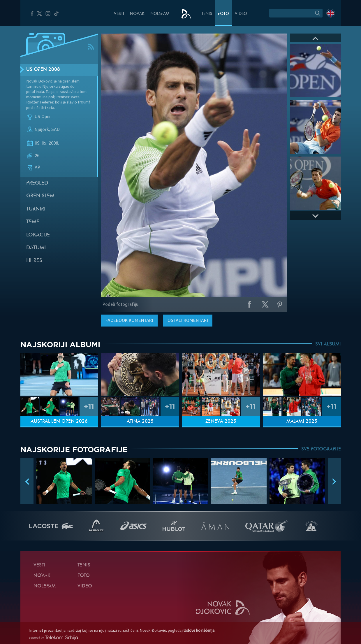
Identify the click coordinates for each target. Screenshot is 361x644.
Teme (33, 222)
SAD (56, 129)
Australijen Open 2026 (59, 422)
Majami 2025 (302, 422)
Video (241, 14)
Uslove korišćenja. (199, 630)
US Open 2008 (43, 70)
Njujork (42, 129)
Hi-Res (34, 261)
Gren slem (40, 196)
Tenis (207, 14)
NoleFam (160, 14)
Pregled (37, 183)
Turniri (36, 209)
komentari (129, 320)
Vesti (119, 14)
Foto (223, 14)
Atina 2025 (140, 422)
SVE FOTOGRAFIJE (321, 449)
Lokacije (38, 235)
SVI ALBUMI (328, 344)
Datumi (36, 248)
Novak (137, 14)
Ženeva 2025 (221, 422)
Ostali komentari (188, 320)
